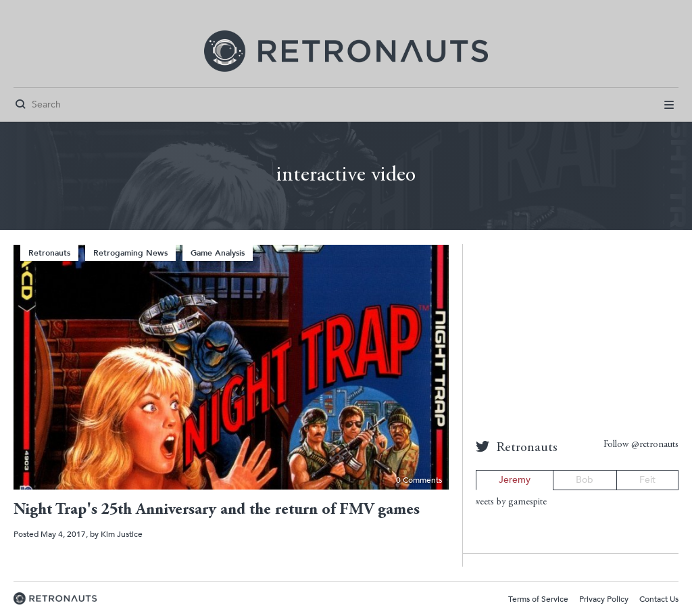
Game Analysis (218, 253)
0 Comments (419, 480)
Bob (585, 480)
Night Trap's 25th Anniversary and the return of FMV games (217, 511)
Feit (647, 480)
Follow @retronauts (641, 445)
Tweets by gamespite (508, 502)
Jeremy (515, 480)
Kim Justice (122, 534)
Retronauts (49, 253)
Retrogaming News (130, 253)
